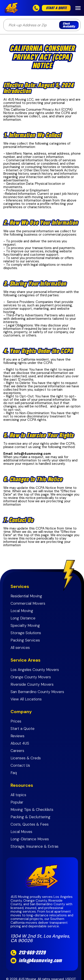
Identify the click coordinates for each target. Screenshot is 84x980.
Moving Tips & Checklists (32, 810)
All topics (18, 795)
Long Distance (23, 618)
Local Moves (21, 832)
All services (20, 648)
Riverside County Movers (32, 684)
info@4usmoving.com (40, 961)
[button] (78, 8)
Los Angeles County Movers (35, 670)
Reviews (17, 736)
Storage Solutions (26, 633)
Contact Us (20, 765)
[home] (12, 8)
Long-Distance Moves (30, 839)
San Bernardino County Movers (37, 692)
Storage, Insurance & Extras (34, 846)
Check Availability (69, 25)
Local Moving (22, 611)
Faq (14, 773)
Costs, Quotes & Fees (30, 824)
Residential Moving (26, 596)
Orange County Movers (31, 677)
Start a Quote (23, 729)
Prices (16, 721)
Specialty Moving (25, 626)
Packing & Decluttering (30, 817)
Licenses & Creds (26, 758)
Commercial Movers (28, 603)
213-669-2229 (32, 953)
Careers (17, 751)
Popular (17, 802)
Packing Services (25, 640)
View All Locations (26, 699)
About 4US (20, 743)
